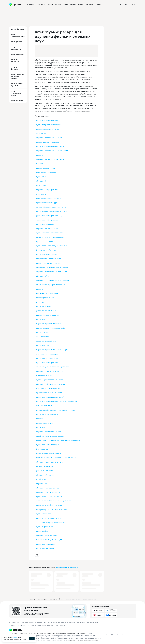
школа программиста (45, 298)
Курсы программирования (18, 35)
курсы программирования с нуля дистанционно (56, 401)
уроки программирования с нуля (50, 215)
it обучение (41, 194)
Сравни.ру (32, 599)
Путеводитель (54, 599)
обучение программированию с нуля (52, 151)
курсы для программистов (47, 358)
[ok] (118, 635)
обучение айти (43, 276)
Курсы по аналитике (15, 61)
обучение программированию (49, 138)
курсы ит (40, 289)
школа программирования (47, 142)
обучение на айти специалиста (49, 371)
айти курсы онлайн (44, 406)
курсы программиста (45, 224)
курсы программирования (47, 120)
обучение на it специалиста (48, 492)
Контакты (21, 622)
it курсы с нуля (42, 449)
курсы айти (41, 177)
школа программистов (46, 168)
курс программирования (47, 254)
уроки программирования (47, 220)
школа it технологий (45, 466)
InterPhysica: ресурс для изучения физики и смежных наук (79, 599)
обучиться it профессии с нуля (49, 505)
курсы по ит (41, 427)
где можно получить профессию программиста (56, 458)
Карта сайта (25, 625)
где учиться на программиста (49, 259)
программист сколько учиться (49, 496)
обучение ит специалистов (48, 488)
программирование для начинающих (52, 207)
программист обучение (46, 172)
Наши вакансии (48, 625)
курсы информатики (45, 527)
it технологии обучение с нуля (49, 540)
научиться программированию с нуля (52, 349)
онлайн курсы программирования (51, 285)
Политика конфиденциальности (87, 622)
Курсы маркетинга (18, 54)
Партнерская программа (34, 622)
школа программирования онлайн (51, 328)
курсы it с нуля (42, 332)
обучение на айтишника (47, 535)
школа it (40, 419)
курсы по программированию (49, 125)
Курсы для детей (17, 100)
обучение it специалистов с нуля (50, 159)
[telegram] (106, 635)
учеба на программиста (46, 311)
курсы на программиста (46, 341)
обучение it (41, 181)
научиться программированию (49, 324)
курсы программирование (47, 362)
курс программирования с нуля (49, 380)
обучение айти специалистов (49, 432)
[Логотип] (56, 630)
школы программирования (48, 315)
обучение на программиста (48, 190)
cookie (15, 638)
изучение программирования (49, 388)
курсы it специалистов (46, 241)
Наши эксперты (36, 625)
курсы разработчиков (45, 548)
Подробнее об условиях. (76, 640)
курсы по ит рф (42, 345)
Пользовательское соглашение (64, 622)
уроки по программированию (49, 453)
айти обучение (43, 337)
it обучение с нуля (44, 375)
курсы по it (41, 319)
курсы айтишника (44, 514)
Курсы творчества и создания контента (17, 76)
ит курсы (40, 302)
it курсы (39, 164)
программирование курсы (47, 203)
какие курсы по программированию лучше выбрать (58, 440)
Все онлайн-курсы (18, 29)
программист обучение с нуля (49, 393)
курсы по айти (42, 531)
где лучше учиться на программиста (52, 509)
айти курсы (41, 185)
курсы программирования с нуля (50, 146)
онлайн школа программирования (51, 237)
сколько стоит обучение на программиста (54, 501)
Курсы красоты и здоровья (17, 85)
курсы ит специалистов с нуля (49, 518)
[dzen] (123, 635)
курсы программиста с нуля (48, 445)
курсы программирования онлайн (51, 397)
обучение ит (42, 484)
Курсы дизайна (16, 42)
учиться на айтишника (46, 471)
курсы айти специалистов (47, 414)
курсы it (39, 155)
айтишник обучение (45, 475)
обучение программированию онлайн (53, 280)
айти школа (41, 133)
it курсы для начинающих (47, 354)
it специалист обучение (46, 250)
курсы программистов (46, 544)
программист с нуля (45, 423)
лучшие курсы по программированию (52, 267)
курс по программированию (48, 263)
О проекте (13, 622)
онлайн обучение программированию (53, 367)
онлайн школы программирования (51, 436)
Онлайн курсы (42, 599)
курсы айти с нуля (44, 306)
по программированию (67, 567)
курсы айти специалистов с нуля (50, 233)
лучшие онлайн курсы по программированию (56, 410)
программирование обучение (49, 198)
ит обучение (42, 479)
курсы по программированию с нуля (52, 211)
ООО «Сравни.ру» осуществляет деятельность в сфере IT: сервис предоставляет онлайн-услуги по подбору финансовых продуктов (48, 634)
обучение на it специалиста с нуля (51, 384)
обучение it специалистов (47, 228)
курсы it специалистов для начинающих (53, 246)
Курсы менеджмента (16, 48)
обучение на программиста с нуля (51, 462)
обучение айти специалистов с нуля (52, 272)
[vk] (112, 635)
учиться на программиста (47, 293)
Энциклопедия (14, 625)
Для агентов (48, 622)
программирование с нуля (47, 129)
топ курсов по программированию (51, 522)
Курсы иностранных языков (16, 93)
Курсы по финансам (15, 68)
